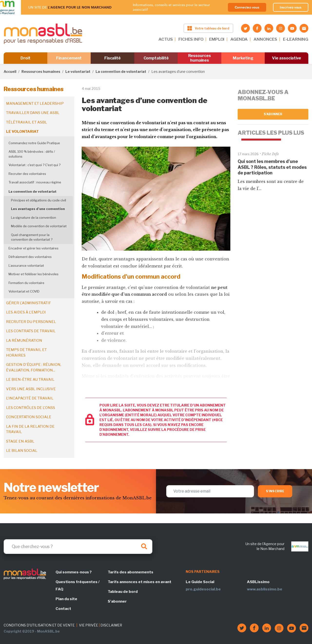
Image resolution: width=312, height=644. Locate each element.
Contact (63, 609)
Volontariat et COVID (24, 291)
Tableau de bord (123, 592)
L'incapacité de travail (30, 398)
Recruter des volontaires (27, 174)
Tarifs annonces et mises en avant (140, 582)
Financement (69, 58)
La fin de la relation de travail (30, 429)
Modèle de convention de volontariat (39, 226)
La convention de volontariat (121, 71)
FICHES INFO (191, 39)
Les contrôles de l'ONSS (31, 408)
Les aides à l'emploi (26, 312)
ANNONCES (265, 39)
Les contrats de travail (31, 331)
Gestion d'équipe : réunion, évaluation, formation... (34, 367)
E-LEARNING (296, 39)
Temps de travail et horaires (26, 353)
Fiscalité (112, 58)
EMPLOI (217, 39)
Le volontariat (78, 71)
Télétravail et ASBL (27, 122)
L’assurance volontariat (26, 265)
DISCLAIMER (111, 625)
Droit (25, 58)
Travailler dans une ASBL (33, 113)
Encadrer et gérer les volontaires (34, 248)
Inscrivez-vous (291, 7)
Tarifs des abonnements (131, 572)
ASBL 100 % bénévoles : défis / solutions (32, 154)
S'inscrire (275, 491)
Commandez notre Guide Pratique (34, 143)
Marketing (243, 58)
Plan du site (66, 599)
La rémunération (24, 341)
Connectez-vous (247, 7)
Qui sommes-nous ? (74, 572)
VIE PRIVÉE (88, 625)
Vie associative (287, 58)
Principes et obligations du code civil (39, 200)
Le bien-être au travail (30, 379)
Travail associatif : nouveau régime (35, 182)
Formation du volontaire (26, 283)
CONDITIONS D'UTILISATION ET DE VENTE (39, 625)
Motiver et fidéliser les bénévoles (34, 274)
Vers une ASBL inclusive (31, 389)
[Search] (78, 547)
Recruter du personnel (31, 322)
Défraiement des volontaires (30, 257)
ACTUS (166, 39)
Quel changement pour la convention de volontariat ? (32, 237)
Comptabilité (156, 58)
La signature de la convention (34, 218)
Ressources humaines (199, 58)
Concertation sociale (29, 417)
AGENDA (239, 39)
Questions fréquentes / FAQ (78, 586)
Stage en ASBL (20, 441)
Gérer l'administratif (29, 303)
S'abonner (273, 114)
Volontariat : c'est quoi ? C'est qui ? (34, 165)
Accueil (10, 71)
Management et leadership (35, 104)
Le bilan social (22, 451)
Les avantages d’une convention (38, 209)
